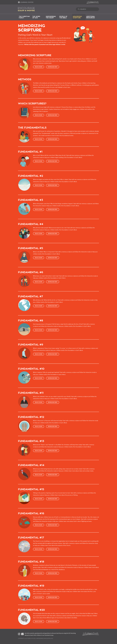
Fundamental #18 (31, 562)
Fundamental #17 (31, 538)
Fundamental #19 (31, 586)
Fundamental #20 (31, 610)
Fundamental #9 (31, 345)
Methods (25, 79)
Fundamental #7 (31, 297)
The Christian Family (24, 17)
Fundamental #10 (31, 369)
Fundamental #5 (31, 248)
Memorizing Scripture (77, 17)
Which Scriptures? (32, 104)
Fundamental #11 (31, 393)
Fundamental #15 (31, 489)
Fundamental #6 (31, 272)
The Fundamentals (32, 128)
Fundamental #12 (31, 417)
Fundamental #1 (30, 152)
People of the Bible (63, 17)
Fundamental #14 (31, 465)
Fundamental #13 (31, 441)
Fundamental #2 (31, 176)
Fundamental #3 (31, 200)
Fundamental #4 (31, 224)
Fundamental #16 (31, 513)
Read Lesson (39, 67)
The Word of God (36, 17)
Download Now (53, 67)
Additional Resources (91, 17)
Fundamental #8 (31, 321)
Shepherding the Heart (51, 17)
